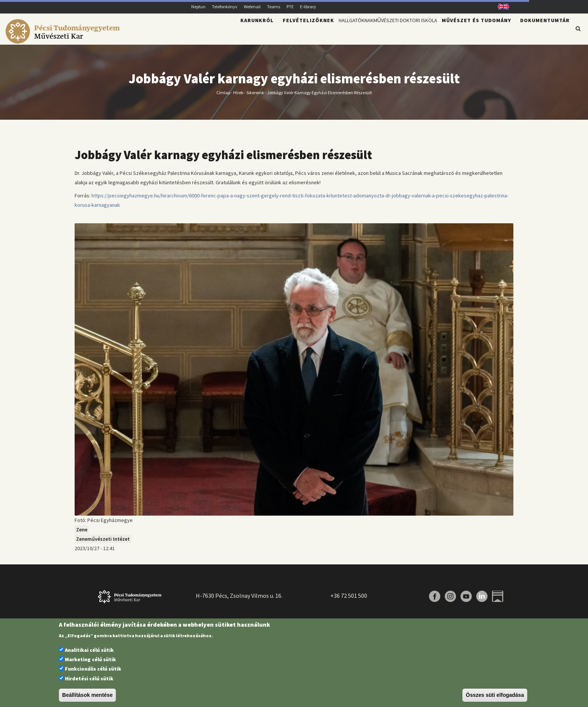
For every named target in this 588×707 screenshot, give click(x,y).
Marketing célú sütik (90, 659)
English (501, 7)
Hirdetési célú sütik (89, 678)
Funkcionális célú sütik (93, 669)
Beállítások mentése (88, 695)
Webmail (252, 7)
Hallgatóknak (323, 32)
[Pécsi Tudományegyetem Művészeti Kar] (64, 40)
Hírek (238, 97)
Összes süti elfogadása (495, 695)
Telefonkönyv (225, 7)
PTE (290, 7)
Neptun (198, 7)
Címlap (223, 97)
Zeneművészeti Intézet (103, 543)
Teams (274, 7)
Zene (82, 534)
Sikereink (255, 97)
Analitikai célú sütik (89, 650)
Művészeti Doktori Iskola (393, 32)
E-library (308, 7)
